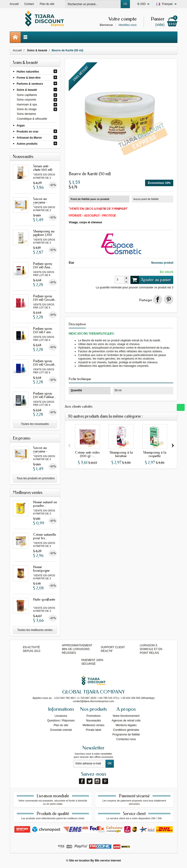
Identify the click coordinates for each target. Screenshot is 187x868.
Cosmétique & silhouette (32, 119)
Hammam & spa (27, 105)
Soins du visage (27, 109)
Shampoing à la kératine (121, 454)
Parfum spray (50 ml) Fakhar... (44, 395)
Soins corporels (26, 100)
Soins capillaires (27, 95)
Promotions (93, 716)
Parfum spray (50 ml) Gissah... (45, 298)
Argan (21, 125)
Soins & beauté (27, 90)
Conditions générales (126, 730)
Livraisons (61, 716)
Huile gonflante (44, 599)
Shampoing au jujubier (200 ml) (44, 235)
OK (125, 4)
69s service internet (108, 861)
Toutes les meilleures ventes (35, 630)
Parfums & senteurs (30, 84)
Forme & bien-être (29, 77)
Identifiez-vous (127, 25)
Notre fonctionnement (126, 716)
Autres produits (27, 144)
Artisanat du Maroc (29, 138)
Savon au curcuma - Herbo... (40, 202)
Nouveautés (93, 721)
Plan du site (61, 725)
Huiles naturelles (28, 71)
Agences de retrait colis (126, 721)
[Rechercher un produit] (93, 4)
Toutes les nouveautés (35, 424)
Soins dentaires (26, 114)
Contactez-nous (126, 739)
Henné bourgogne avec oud (41, 570)
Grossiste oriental (61, 730)
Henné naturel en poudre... (45, 504)
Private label (93, 730)
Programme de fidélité (126, 735)
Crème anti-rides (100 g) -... (87, 454)
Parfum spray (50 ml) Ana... (43, 265)
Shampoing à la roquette (155, 454)
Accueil (17, 50)
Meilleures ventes (93, 725)
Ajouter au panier (151, 280)
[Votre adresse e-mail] (89, 764)
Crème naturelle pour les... (45, 536)
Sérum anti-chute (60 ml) (43, 168)
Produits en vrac (28, 131)
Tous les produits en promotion (36, 478)
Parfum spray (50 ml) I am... (43, 330)
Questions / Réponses (61, 721)
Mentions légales (126, 725)
